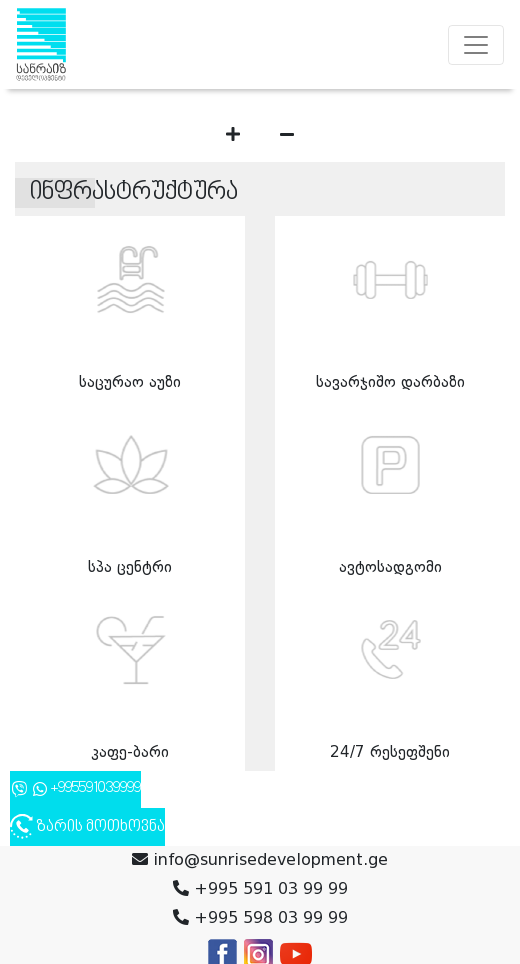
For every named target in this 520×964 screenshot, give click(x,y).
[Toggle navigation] (476, 45)
